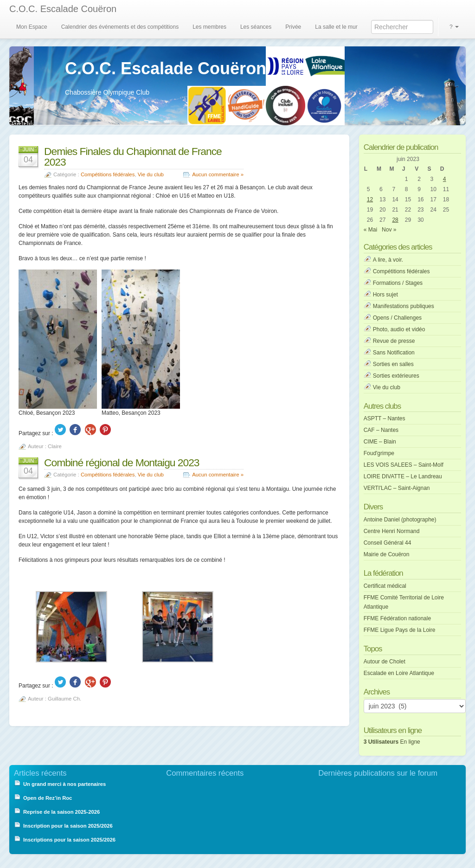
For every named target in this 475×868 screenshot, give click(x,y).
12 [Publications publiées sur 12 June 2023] (370, 199)
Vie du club (151, 174)
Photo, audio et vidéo (399, 329)
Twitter (60, 430)
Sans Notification (394, 353)
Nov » (389, 230)
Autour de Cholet (385, 662)
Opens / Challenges (397, 318)
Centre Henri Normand (392, 531)
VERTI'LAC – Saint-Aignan (397, 488)
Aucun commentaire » (218, 174)
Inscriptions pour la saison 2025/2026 (69, 840)
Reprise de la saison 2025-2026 (61, 812)
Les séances (256, 27)
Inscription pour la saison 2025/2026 (68, 826)
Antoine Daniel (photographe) (400, 520)
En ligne (392, 742)
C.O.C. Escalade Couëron (63, 9)
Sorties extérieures (396, 376)
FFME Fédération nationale (397, 618)
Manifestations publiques (404, 306)
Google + (90, 430)
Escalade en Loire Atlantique (399, 673)
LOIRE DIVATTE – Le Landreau (403, 476)
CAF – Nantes (381, 430)
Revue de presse (394, 341)
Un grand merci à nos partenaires (65, 784)
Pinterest (105, 430)
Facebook (75, 430)
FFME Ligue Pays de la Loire (400, 630)
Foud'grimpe (379, 453)
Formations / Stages (398, 283)
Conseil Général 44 (388, 543)
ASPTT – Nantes (385, 418)
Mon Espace (32, 27)
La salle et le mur (336, 27)
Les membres (209, 27)
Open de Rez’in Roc (48, 798)
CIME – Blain (380, 442)
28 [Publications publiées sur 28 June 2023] (395, 220)
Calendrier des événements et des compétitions (120, 27)
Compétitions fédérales (108, 174)
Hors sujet (385, 295)
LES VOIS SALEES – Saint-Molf (404, 465)
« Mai (370, 230)
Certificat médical (385, 586)
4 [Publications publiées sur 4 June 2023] (445, 179)
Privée (293, 27)
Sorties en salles (393, 364)
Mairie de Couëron (387, 554)
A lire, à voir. (388, 260)
